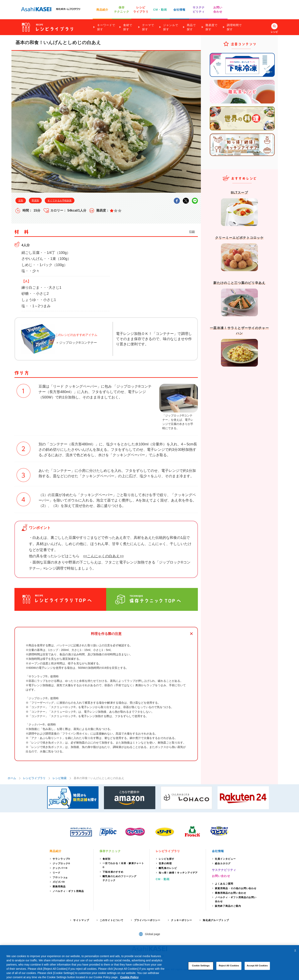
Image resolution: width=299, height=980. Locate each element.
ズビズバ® (59, 882)
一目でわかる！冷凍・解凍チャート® (123, 865)
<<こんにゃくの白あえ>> (103, 556)
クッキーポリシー (182, 920)
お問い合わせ (221, 876)
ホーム (12, 778)
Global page (153, 934)
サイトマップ (81, 920)
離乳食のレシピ (168, 868)
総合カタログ (223, 863)
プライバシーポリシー (147, 920)
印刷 (192, 232)
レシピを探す (167, 859)
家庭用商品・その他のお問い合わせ (236, 888)
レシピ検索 (60, 778)
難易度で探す (212, 27)
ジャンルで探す (171, 27)
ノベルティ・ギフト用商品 (68, 891)
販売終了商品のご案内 (228, 906)
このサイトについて (112, 920)
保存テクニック (110, 851)
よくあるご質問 (224, 884)
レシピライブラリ (34, 778)
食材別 (106, 859)
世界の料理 (165, 863)
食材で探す (128, 27)
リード (56, 873)
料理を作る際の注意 (106, 634)
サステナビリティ (224, 870)
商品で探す (191, 27)
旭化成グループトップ (216, 920)
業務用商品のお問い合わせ (231, 893)
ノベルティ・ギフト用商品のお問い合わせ (236, 899)
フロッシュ (60, 878)
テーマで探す (148, 27)
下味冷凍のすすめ (113, 872)
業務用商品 (59, 887)
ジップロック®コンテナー (78, 343)
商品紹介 (102, 10)
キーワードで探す (106, 27)
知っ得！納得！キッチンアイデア (178, 873)
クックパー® (60, 868)
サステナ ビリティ (199, 10)
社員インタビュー (225, 859)
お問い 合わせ (218, 10)
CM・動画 (160, 10)
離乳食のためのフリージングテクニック (119, 878)
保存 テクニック (122, 10)
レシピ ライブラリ (141, 10)
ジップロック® (61, 863)
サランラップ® (61, 859)
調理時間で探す (234, 27)
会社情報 (179, 10)
